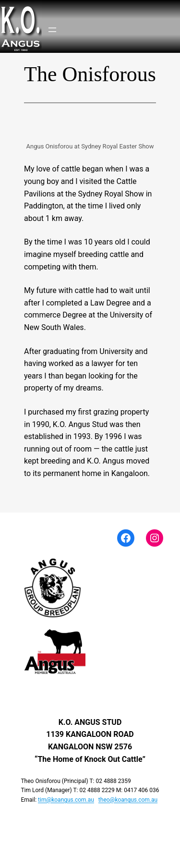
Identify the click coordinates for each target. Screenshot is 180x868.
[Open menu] (52, 30)
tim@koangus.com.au (66, 800)
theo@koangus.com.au (128, 800)
